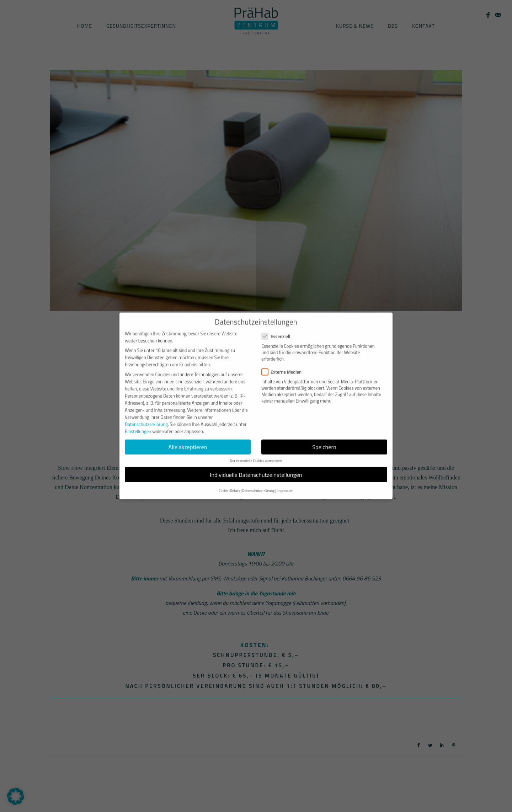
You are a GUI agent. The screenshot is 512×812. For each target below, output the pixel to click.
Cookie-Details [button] (229, 481)
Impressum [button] (285, 481)
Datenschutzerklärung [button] (258, 481)
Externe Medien (284, 362)
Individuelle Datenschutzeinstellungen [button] (256, 465)
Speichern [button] (324, 437)
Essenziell (279, 327)
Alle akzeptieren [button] (188, 437)
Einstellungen (138, 422)
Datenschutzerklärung (146, 415)
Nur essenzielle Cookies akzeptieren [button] (256, 451)
